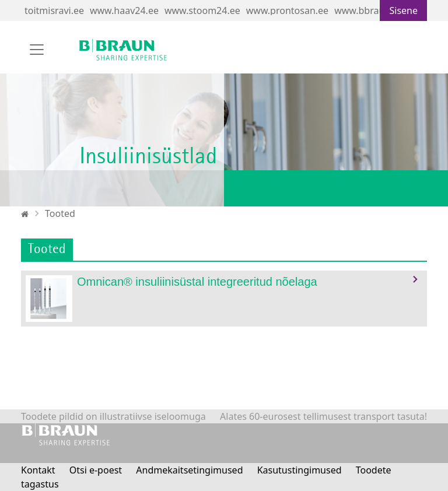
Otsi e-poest (96, 470)
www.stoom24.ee (202, 10)
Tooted (60, 213)
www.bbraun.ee (369, 10)
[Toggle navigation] (37, 50)
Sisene (403, 10)
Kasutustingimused (300, 470)
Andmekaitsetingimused (189, 470)
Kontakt (38, 470)
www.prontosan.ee (287, 10)
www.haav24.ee (124, 10)
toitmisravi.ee (54, 10)
